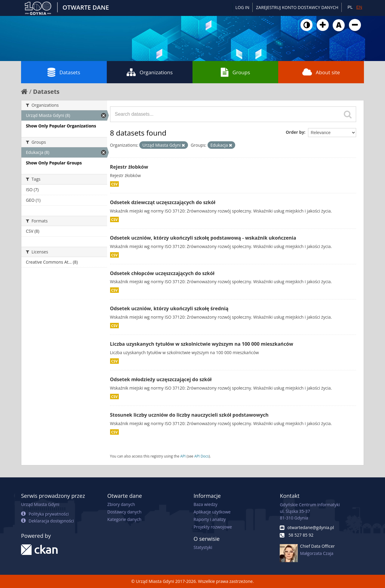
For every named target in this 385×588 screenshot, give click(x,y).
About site (321, 72)
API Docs (202, 456)
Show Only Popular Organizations (61, 126)
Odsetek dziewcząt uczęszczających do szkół (163, 202)
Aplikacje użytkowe (212, 512)
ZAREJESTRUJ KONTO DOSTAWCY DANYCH (297, 7)
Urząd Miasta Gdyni (40, 504)
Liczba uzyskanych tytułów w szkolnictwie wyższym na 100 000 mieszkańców (202, 344)
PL (350, 7)
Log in (242, 7)
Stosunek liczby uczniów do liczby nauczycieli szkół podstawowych (189, 415)
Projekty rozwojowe (213, 527)
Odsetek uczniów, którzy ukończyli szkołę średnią (169, 308)
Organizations (150, 72)
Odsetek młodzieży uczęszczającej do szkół (161, 379)
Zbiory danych (121, 504)
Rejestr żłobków (129, 167)
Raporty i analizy (210, 519)
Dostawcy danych (124, 512)
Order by (295, 132)
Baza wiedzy (206, 504)
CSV (115, 184)
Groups (235, 72)
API (183, 456)
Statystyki (203, 547)
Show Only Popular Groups (54, 163)
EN (359, 7)
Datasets (64, 72)
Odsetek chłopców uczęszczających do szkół (162, 273)
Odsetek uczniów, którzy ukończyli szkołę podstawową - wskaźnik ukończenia (203, 238)
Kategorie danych (124, 519)
